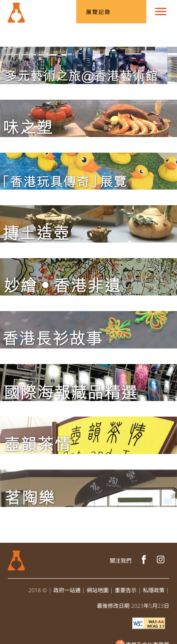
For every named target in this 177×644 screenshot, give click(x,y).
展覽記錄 (98, 12)
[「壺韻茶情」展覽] (88, 435)
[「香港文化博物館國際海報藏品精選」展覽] (88, 383)
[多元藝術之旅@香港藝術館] (88, 65)
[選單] (161, 12)
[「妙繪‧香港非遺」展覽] (88, 277)
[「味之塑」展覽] (88, 118)
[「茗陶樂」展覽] (88, 488)
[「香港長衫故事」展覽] (88, 330)
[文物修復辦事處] (16, 10)
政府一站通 (67, 590)
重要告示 (126, 590)
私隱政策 (154, 590)
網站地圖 (98, 590)
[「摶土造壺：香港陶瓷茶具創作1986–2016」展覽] (88, 224)
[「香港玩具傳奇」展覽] (88, 171)
